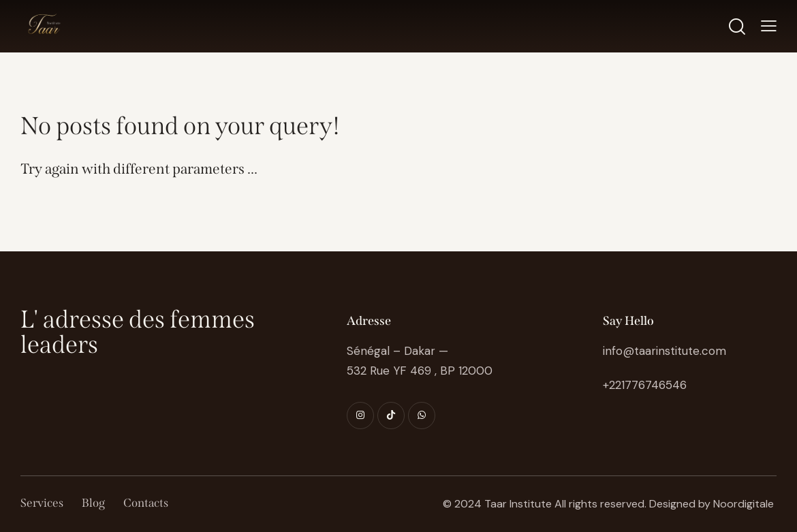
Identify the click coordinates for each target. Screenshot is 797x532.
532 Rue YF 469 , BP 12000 (420, 371)
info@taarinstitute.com (665, 351)
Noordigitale (744, 504)
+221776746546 (645, 385)
